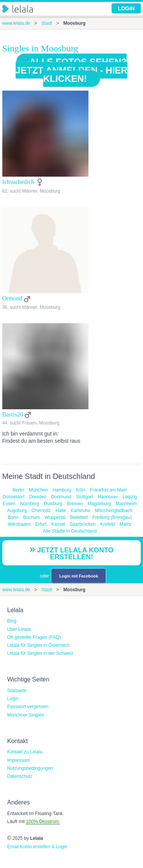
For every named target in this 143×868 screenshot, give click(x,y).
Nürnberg (30, 504)
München (38, 490)
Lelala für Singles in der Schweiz (40, 653)
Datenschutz (20, 776)
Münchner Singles (26, 715)
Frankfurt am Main (108, 490)
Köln (80, 490)
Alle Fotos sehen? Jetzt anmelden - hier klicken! (72, 70)
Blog (12, 621)
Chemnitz (41, 511)
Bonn (13, 517)
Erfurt (41, 524)
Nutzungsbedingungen (30, 768)
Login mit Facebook (79, 576)
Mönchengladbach (114, 511)
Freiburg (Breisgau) (112, 517)
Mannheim (126, 504)
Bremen (75, 504)
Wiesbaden (19, 524)
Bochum (32, 517)
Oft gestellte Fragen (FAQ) (34, 637)
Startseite (17, 691)
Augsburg (17, 511)
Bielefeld (79, 517)
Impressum (18, 760)
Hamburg (62, 490)
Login (13, 699)
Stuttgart (84, 497)
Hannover (108, 497)
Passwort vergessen (28, 707)
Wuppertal (55, 517)
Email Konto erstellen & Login (37, 847)
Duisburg (53, 504)
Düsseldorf (14, 497)
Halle (61, 511)
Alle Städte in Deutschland (70, 531)
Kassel (58, 524)
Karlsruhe (80, 511)
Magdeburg (99, 504)
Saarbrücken (83, 524)
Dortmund (61, 497)
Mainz (126, 524)
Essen (9, 504)
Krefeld (108, 524)
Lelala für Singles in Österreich (38, 645)
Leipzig (130, 497)
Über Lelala (19, 629)
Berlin (18, 490)
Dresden (38, 497)
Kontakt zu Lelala (25, 752)
